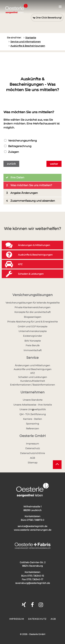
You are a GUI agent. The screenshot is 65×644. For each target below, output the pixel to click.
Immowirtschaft (33, 350)
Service (32, 358)
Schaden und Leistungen (33, 377)
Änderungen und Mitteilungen (32, 365)
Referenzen (32, 428)
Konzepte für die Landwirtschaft (32, 312)
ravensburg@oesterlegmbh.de (33, 583)
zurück (11, 164)
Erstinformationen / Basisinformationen (32, 385)
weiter (54, 164)
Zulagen (12, 152)
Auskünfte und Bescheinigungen (33, 369)
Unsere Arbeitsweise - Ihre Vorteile (33, 405)
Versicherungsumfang (20, 141)
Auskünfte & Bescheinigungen (28, 46)
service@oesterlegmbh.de (32, 526)
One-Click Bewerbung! (47, 18)
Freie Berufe (33, 345)
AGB (32, 458)
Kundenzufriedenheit (33, 381)
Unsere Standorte (33, 400)
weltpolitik (40, 409)
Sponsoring (32, 424)
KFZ (32, 373)
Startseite (31, 38)
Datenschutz (33, 448)
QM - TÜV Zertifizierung (33, 414)
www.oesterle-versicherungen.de (33, 530)
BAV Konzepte (33, 341)
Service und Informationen (26, 42)
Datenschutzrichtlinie (32, 453)
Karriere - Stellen (32, 419)
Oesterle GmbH (32, 436)
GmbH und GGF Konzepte (32, 326)
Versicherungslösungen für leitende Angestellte (33, 303)
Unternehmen (32, 392)
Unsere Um (26, 409)
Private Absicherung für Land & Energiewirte (32, 322)
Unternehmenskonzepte (33, 331)
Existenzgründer (32, 336)
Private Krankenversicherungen (32, 307)
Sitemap (33, 463)
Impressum (32, 444)
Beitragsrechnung (18, 146)
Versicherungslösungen (33, 295)
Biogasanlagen (33, 317)
